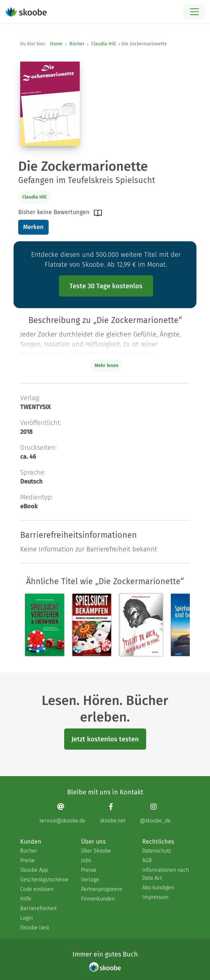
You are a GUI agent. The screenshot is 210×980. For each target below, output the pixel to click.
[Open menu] (194, 12)
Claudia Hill (104, 44)
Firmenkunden (98, 899)
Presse (89, 870)
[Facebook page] (113, 813)
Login (26, 918)
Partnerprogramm (102, 889)
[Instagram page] (155, 813)
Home (56, 44)
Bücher (77, 44)
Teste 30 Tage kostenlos (106, 286)
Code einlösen (37, 889)
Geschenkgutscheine (44, 880)
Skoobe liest (35, 928)
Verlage (90, 880)
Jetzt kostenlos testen (105, 739)
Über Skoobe (96, 851)
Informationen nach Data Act (166, 874)
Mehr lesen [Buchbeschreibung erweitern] (106, 366)
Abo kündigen (158, 887)
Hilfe (26, 899)
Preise (27, 860)
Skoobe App (34, 870)
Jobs (86, 860)
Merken (33, 227)
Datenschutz (157, 851)
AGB (147, 860)
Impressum (155, 897)
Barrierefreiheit (38, 908)
